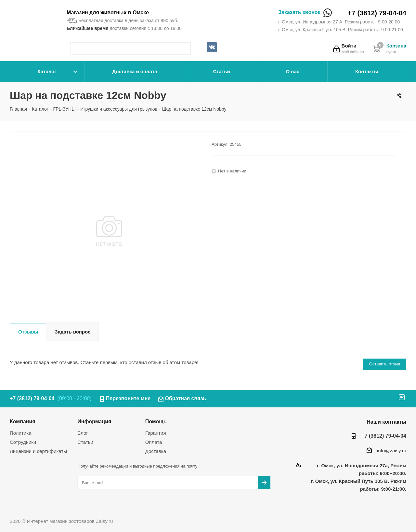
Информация (94, 421)
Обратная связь (185, 398)
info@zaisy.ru (392, 450)
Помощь (156, 421)
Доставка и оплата (135, 71)
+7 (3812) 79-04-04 (377, 13)
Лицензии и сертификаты (38, 451)
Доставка (156, 451)
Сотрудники (23, 442)
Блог (83, 433)
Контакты (367, 71)
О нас (293, 71)
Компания (23, 421)
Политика (20, 433)
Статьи (221, 71)
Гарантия (156, 433)
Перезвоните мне (128, 398)
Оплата (154, 442)
